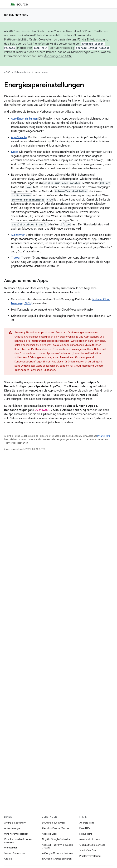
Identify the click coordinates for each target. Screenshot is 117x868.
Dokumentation (16, 15)
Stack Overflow (88, 850)
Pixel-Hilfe (85, 828)
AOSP (7, 72)
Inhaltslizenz (104, 436)
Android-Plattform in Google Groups (58, 846)
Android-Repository (15, 823)
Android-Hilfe (87, 823)
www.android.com (90, 839)
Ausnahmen (18, 235)
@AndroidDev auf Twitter (56, 828)
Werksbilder (11, 848)
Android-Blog (49, 834)
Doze (14, 152)
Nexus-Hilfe (86, 834)
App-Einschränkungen (24, 119)
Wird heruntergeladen (16, 834)
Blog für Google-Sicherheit (57, 839)
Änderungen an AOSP (58, 56)
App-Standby (19, 137)
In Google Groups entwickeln (58, 853)
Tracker (16, 258)
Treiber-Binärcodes (14, 853)
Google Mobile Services (92, 845)
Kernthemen (41, 72)
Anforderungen (13, 828)
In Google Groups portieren (57, 859)
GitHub (8, 859)
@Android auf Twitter (53, 823)
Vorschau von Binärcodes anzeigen (18, 841)
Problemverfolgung (90, 856)
